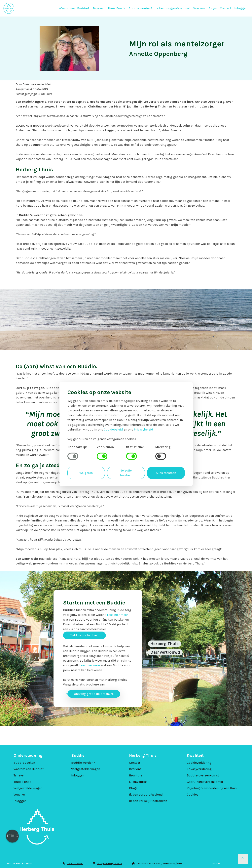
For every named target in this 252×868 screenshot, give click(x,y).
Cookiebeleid (113, 429)
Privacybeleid (144, 429)
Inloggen (241, 8)
